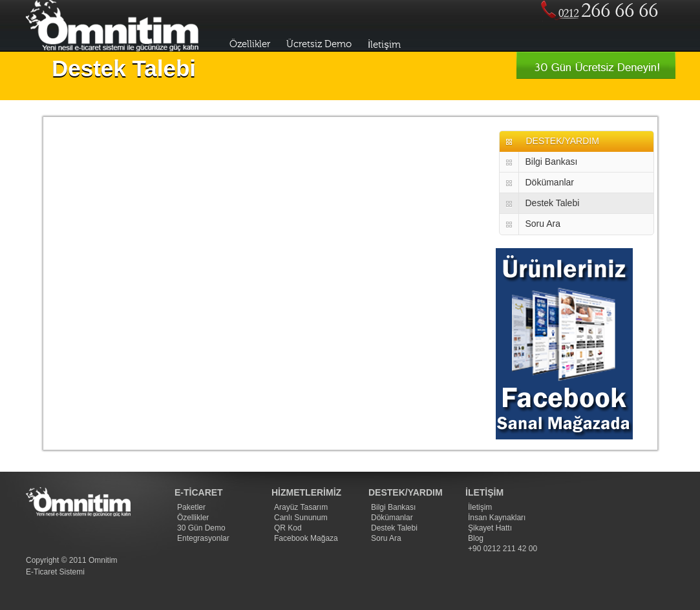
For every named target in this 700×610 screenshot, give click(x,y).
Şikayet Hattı (490, 528)
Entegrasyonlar (203, 538)
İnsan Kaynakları (497, 518)
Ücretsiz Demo (319, 44)
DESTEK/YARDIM (563, 141)
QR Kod (288, 528)
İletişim (384, 45)
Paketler (191, 507)
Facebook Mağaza (306, 538)
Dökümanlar (550, 182)
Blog (476, 538)
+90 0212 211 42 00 (503, 549)
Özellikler (250, 44)
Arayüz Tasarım (301, 507)
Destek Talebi (553, 203)
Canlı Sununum (301, 518)
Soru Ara (543, 224)
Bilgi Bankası (552, 162)
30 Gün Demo (201, 528)
